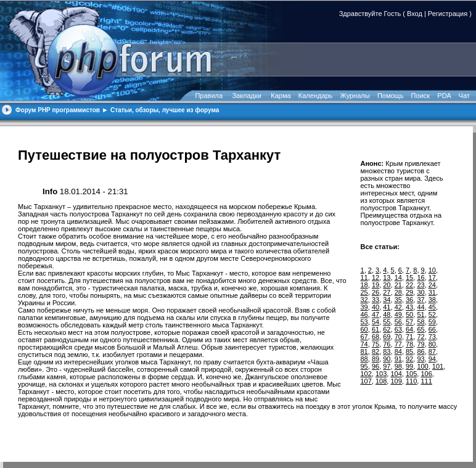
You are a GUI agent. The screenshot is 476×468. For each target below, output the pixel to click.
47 (375, 314)
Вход (415, 14)
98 (398, 366)
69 (387, 337)
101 (438, 366)
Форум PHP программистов (58, 110)
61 (375, 329)
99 (409, 366)
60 (364, 329)
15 (409, 277)
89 (375, 359)
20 (387, 285)
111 (426, 381)
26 (375, 292)
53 (364, 322)
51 (421, 314)
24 (432, 285)
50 (409, 314)
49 (398, 314)
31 (432, 292)
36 (409, 300)
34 (387, 300)
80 (432, 344)
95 (364, 366)
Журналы (355, 96)
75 (375, 344)
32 (364, 300)
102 (366, 374)
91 (398, 359)
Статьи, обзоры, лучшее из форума (165, 110)
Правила (209, 96)
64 (409, 329)
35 (398, 300)
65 (421, 329)
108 (381, 381)
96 (375, 366)
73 (432, 337)
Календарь (316, 96)
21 (398, 285)
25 (364, 292)
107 (366, 381)
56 (398, 322)
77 (398, 344)
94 (432, 359)
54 (375, 322)
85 (409, 351)
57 (409, 322)
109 (396, 381)
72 (421, 337)
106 (426, 374)
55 (387, 322)
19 (375, 285)
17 (432, 277)
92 (409, 359)
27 (387, 292)
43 (409, 307)
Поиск (421, 96)
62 (387, 329)
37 (421, 300)
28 (398, 292)
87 (432, 351)
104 (396, 374)
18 (364, 285)
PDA (444, 96)
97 (387, 366)
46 (364, 314)
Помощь (391, 96)
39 (364, 307)
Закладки (247, 96)
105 (411, 374)
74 (364, 344)
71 (409, 337)
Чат (463, 96)
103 (381, 374)
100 (422, 366)
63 (398, 329)
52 (432, 314)
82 (375, 351)
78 (409, 344)
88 (364, 359)
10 (432, 270)
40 (375, 307)
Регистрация (448, 14)
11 (364, 277)
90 (387, 359)
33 (375, 300)
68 (375, 337)
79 (421, 344)
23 (421, 285)
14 (398, 277)
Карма (281, 96)
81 (364, 351)
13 (387, 277)
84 (398, 351)
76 (387, 344)
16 (421, 277)
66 (432, 329)
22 (409, 285)
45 (432, 307)
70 (398, 337)
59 (432, 322)
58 (421, 322)
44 (421, 307)
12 (375, 277)
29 (409, 292)
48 (387, 314)
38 (432, 300)
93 (421, 359)
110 (411, 381)
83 (387, 351)
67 (364, 337)
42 (398, 307)
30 (421, 292)
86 (421, 351)
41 (387, 307)
